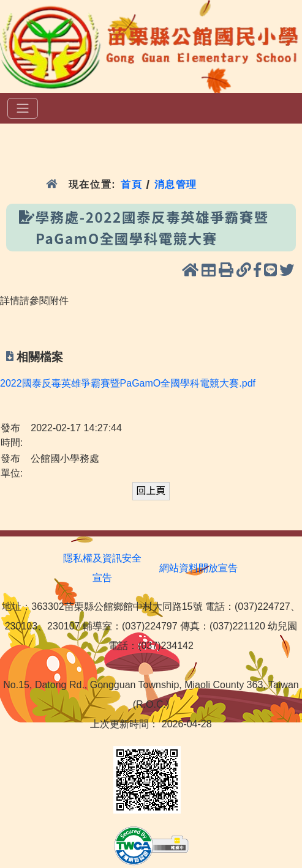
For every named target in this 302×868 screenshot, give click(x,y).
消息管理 (176, 184)
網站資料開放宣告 (198, 568)
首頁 (131, 184)
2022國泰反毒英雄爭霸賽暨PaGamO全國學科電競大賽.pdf (128, 383)
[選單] (23, 108)
